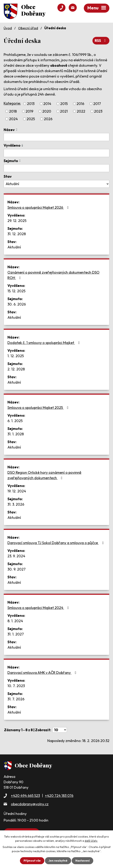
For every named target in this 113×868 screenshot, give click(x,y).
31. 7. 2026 (16, 699)
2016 (80, 104)
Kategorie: (12, 103)
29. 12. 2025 (17, 221)
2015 (64, 104)
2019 (29, 111)
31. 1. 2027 (16, 634)
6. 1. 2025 (15, 421)
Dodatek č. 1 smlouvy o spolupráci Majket (44, 343)
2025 (31, 119)
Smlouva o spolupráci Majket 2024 (39, 608)
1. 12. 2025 (16, 356)
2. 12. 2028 (16, 369)
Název (9, 130)
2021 (64, 111)
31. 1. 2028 (16, 434)
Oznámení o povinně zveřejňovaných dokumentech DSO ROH (53, 275)
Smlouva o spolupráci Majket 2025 (39, 408)
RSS (101, 41)
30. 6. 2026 (17, 304)
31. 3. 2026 (16, 504)
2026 (48, 119)
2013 (31, 104)
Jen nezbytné (58, 861)
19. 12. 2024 (17, 491)
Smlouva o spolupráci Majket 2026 (39, 207)
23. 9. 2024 (16, 556)
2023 (98, 111)
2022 (81, 111)
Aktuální (14, 247)
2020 (47, 111)
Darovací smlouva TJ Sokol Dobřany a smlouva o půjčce (56, 543)
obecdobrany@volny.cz (30, 804)
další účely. (91, 841)
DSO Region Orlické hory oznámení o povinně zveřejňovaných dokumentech (44, 475)
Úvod (8, 28)
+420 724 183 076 (59, 796)
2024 (13, 119)
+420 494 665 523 (25, 796)
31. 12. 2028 (17, 234)
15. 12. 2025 (16, 291)
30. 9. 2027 (17, 569)
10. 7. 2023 (16, 686)
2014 (47, 104)
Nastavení (82, 861)
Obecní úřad (28, 28)
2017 (97, 104)
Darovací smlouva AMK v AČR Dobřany (43, 673)
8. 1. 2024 (15, 621)
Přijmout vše (32, 861)
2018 (13, 111)
